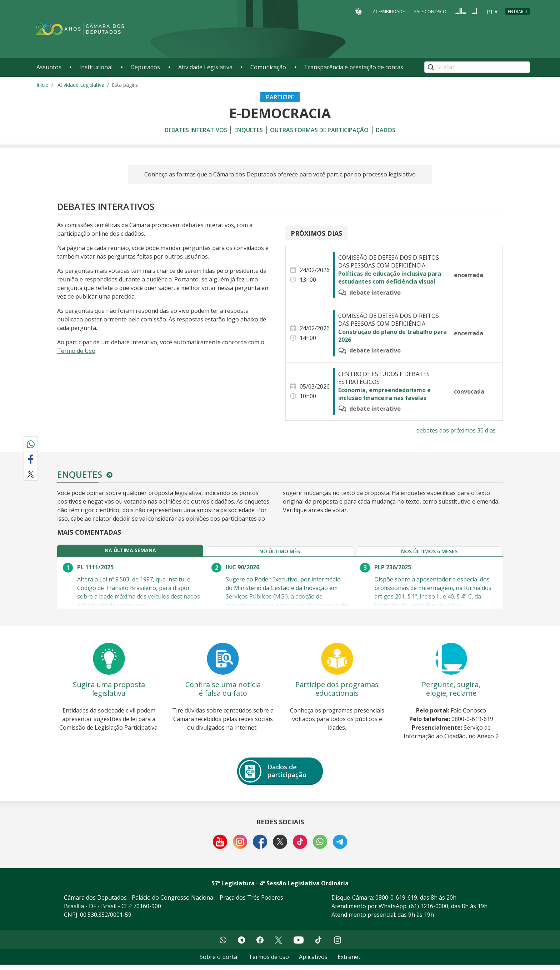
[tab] (96, 553)
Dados (386, 130)
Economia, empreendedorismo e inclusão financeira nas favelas (384, 394)
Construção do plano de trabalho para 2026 (392, 336)
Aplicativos (313, 962)
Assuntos (49, 67)
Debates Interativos (196, 130)
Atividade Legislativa (205, 67)
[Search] (477, 67)
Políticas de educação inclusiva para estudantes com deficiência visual (390, 277)
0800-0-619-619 (396, 903)
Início (42, 85)
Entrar (516, 12)
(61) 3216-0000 (429, 911)
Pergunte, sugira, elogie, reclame (451, 694)
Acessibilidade (389, 11)
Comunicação (268, 67)
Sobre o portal (219, 962)
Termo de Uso (76, 351)
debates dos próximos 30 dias (460, 430)
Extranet (349, 962)
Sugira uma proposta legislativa (109, 694)
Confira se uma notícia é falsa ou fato (223, 694)
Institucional (96, 67)
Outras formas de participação (319, 130)
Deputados (145, 67)
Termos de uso (269, 962)
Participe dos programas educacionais (337, 694)
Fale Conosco (430, 11)
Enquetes (249, 130)
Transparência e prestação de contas (354, 67)
